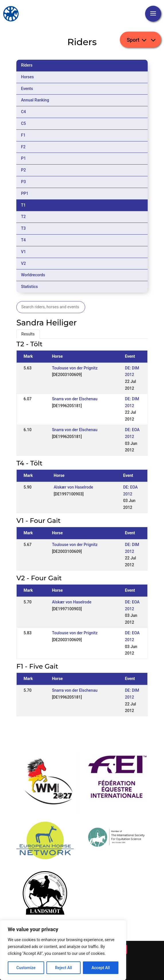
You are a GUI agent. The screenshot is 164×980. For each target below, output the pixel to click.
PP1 (25, 193)
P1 (23, 158)
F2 (23, 147)
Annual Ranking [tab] (35, 100)
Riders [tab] (27, 65)
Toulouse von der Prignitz (75, 368)
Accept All (101, 968)
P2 (23, 170)
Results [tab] (28, 334)
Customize (26, 968)
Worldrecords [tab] (33, 275)
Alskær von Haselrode (73, 487)
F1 (23, 135)
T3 (23, 228)
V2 (23, 263)
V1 (23, 252)
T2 (23, 217)
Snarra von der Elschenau (75, 399)
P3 (23, 182)
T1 (23, 205)
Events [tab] (27, 89)
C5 (23, 123)
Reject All (64, 968)
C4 (23, 112)
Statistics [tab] (29, 287)
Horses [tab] (27, 77)
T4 (23, 240)
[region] (63, 950)
